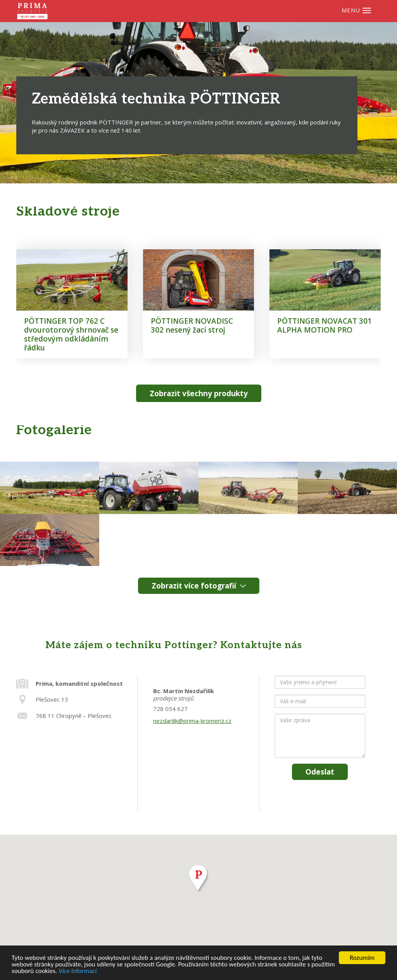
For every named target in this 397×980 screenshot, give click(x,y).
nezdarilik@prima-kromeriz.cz (192, 721)
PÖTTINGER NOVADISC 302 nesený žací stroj (192, 325)
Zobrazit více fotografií (194, 586)
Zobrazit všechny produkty (199, 393)
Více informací (78, 971)
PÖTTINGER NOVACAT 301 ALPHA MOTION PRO (325, 325)
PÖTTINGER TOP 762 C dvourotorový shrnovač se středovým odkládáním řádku (71, 334)
